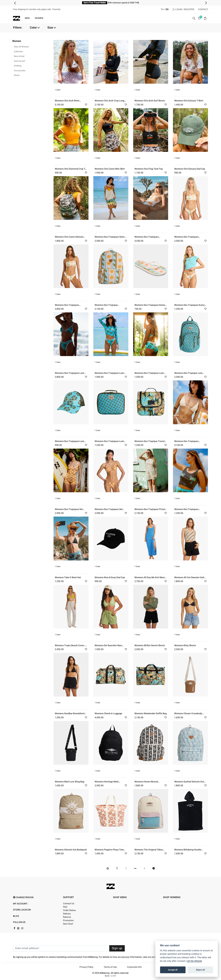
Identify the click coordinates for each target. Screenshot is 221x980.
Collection (18, 51)
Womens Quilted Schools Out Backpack (189, 783)
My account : (21, 904)
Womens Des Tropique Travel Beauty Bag (150, 443)
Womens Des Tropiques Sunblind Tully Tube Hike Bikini (71, 306)
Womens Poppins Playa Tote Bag (109, 851)
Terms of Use (110, 967)
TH (162, 9)
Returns (67, 917)
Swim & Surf (20, 61)
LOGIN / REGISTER (183, 9)
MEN (27, 18)
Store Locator (22, 910)
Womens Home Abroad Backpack (146, 783)
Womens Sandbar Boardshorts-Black (71, 715)
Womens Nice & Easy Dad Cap (110, 577)
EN (167, 9)
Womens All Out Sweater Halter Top (190, 579)
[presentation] (15, 3)
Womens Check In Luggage (108, 713)
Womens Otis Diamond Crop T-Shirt (70, 170)
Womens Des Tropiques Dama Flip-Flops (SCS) (150, 306)
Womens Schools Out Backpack (71, 850)
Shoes (17, 75)
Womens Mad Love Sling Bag (70, 782)
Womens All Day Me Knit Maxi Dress (150, 579)
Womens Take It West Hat (68, 577)
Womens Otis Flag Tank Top (149, 169)
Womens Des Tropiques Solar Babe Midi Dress (110, 238)
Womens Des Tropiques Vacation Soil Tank (186, 511)
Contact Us (69, 904)
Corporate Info (134, 967)
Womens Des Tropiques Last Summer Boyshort (149, 375)
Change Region (23, 897)
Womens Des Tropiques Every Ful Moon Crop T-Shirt (189, 306)
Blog (16, 916)
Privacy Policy (86, 967)
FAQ (65, 907)
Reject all (200, 970)
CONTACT (203, 9)
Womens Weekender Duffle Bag (151, 713)
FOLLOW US (19, 922)
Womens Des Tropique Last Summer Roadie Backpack (188, 375)
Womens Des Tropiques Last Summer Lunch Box (109, 443)
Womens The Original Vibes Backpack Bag (149, 851)
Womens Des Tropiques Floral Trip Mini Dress (150, 511)
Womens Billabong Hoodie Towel (188, 851)
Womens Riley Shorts (185, 645)
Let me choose (194, 961)
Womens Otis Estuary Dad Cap (190, 169)
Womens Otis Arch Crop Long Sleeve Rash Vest (109, 102)
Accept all (173, 970)
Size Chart (68, 924)
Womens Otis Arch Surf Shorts (150, 101)
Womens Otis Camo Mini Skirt (110, 169)
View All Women (21, 47)
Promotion (68, 920)
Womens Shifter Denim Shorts (150, 645)
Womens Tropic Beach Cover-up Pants (70, 647)
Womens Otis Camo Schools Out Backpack (69, 238)
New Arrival (19, 56)
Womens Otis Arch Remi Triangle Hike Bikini (67, 102)
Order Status (69, 910)
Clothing (18, 66)
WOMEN (39, 18)
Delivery (67, 914)
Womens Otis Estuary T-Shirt (189, 101)
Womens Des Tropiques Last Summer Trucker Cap (69, 443)
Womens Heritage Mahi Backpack (107, 783)
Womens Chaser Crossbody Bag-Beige (188, 715)
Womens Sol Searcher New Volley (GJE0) (108, 647)
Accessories (20, 71)
